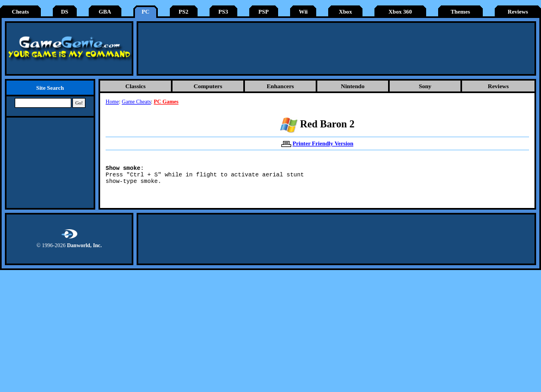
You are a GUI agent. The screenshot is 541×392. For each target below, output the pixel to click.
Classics (135, 86)
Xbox (345, 12)
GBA (105, 12)
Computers (208, 86)
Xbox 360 (400, 12)
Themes (460, 12)
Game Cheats (137, 102)
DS (65, 12)
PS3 (223, 12)
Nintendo (352, 86)
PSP (264, 12)
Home (112, 102)
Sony (425, 86)
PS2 (183, 12)
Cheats (20, 12)
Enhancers (280, 86)
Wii (303, 12)
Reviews (518, 12)
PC (145, 12)
